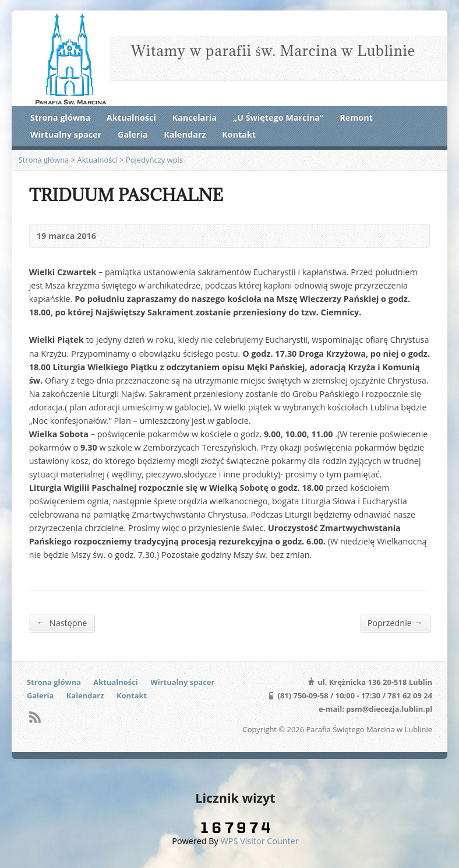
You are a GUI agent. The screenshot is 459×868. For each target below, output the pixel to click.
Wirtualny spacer (66, 134)
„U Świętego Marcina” (278, 117)
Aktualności (131, 117)
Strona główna (60, 117)
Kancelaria (195, 117)
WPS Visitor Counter (260, 841)
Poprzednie (395, 623)
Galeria (133, 134)
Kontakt (239, 134)
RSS (35, 717)
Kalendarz (185, 134)
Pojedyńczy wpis (154, 160)
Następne (62, 623)
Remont (356, 117)
